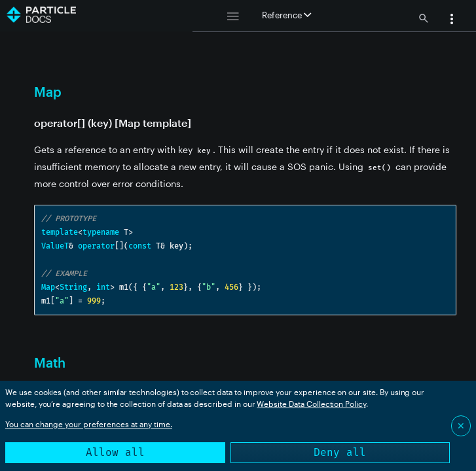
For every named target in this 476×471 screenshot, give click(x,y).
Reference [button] (286, 15)
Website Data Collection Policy (311, 404)
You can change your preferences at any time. (89, 424)
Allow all (115, 452)
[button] (452, 20)
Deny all (340, 452)
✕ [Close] (461, 426)
